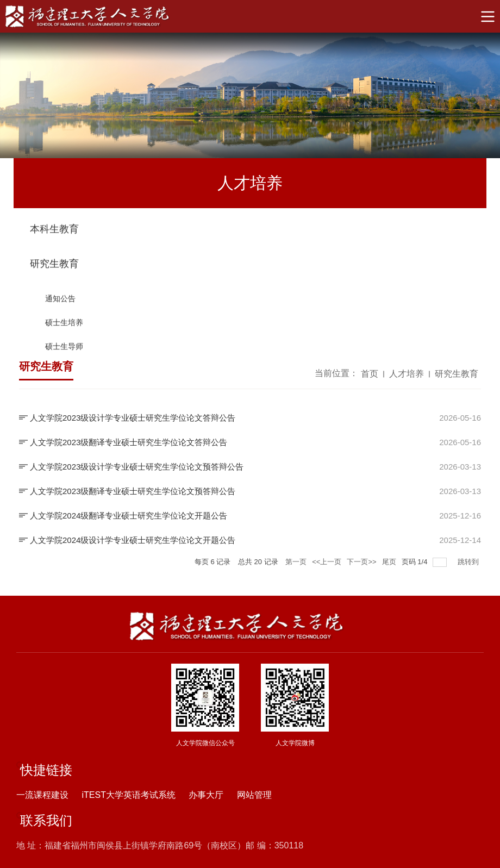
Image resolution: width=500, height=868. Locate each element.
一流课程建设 (42, 795)
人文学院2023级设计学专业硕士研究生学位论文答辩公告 (133, 418)
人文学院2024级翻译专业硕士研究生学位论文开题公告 (129, 516)
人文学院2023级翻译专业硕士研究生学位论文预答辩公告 (133, 491)
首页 (370, 375)
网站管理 (254, 795)
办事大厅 (206, 795)
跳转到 (469, 562)
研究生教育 (54, 271)
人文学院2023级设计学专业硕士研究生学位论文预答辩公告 (137, 467)
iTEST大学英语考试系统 (128, 795)
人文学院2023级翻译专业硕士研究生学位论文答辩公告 (129, 442)
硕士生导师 (64, 353)
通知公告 (60, 305)
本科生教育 (54, 231)
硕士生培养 (64, 329)
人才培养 (407, 375)
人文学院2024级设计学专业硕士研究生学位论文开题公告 (133, 540)
